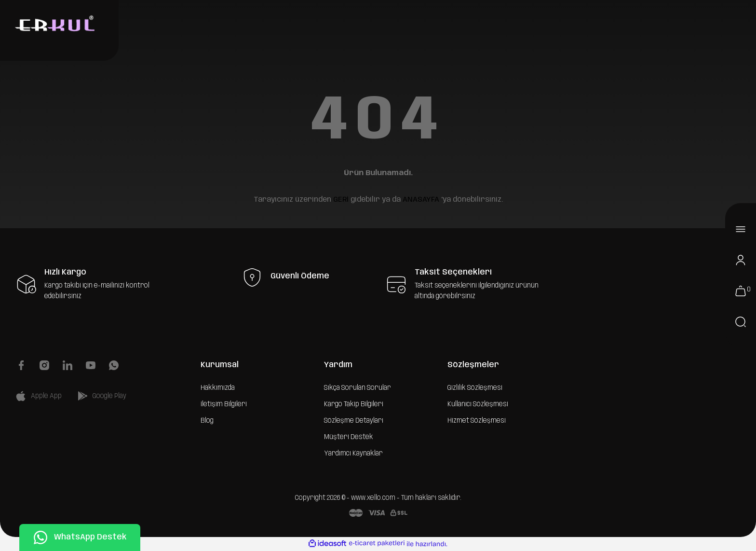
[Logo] (54, 25)
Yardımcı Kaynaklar (353, 454)
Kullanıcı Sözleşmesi (478, 404)
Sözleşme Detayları (354, 421)
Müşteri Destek (349, 437)
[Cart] (741, 291)
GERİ (341, 200)
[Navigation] (741, 229)
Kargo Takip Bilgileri (354, 404)
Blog (207, 421)
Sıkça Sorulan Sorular (358, 388)
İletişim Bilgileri (224, 404)
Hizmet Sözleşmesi (477, 421)
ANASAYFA (421, 200)
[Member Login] (741, 260)
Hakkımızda (218, 388)
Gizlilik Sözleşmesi (475, 388)
